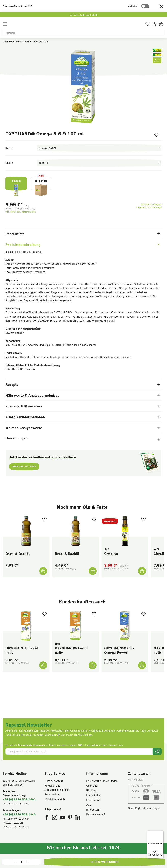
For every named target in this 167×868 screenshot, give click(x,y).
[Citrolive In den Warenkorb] (142, 571)
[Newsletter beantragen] (157, 751)
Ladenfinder (93, 795)
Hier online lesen (26, 467)
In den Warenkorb (105, 862)
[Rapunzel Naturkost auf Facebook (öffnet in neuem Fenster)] (47, 818)
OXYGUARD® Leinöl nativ (22, 650)
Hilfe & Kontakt (54, 781)
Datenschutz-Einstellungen (102, 781)
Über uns (92, 786)
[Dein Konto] (154, 25)
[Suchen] (83, 33)
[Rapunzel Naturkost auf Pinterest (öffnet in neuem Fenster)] (71, 818)
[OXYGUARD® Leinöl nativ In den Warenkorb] (43, 665)
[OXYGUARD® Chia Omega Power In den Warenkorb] (142, 665)
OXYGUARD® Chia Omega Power (119, 650)
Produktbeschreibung (83, 244)
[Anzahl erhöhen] (27, 862)
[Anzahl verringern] (16, 862)
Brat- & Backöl (18, 554)
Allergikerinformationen (83, 417)
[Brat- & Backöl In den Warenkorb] (43, 571)
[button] (161, 6)
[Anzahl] (22, 862)
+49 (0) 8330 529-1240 (19, 814)
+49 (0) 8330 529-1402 (19, 799)
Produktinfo (83, 234)
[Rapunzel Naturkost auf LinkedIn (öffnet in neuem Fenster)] (78, 818)
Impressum (93, 809)
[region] (83, 87)
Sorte (9, 148)
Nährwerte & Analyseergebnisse (83, 395)
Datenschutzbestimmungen (31, 745)
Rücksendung (52, 794)
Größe (9, 163)
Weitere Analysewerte (83, 428)
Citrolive (111, 554)
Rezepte (83, 384)
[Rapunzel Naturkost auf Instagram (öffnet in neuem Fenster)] (55, 818)
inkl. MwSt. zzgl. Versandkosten (21, 212)
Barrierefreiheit (96, 814)
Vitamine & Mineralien (83, 406)
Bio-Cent (91, 790)
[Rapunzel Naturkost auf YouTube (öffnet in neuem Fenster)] (63, 818)
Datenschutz (93, 800)
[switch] (145, 6)
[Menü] (5, 25)
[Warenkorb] (162, 25)
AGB (80, 745)
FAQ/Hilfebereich (55, 799)
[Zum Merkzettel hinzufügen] (155, 135)
